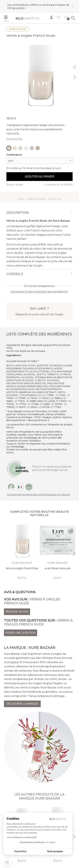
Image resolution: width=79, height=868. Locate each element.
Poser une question (21, 633)
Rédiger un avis (17, 612)
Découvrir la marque (22, 704)
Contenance (14, 155)
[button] (7, 862)
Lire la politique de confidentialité (22, 837)
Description (18, 213)
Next (75, 77)
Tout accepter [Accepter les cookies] (55, 851)
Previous (75, 67)
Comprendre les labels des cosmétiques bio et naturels (39, 495)
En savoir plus (14, 139)
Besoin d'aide (15, 185)
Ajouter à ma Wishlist (60, 184)
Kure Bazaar (18, 29)
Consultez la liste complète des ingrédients (39, 292)
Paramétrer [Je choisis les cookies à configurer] (20, 851)
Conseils (15, 274)
